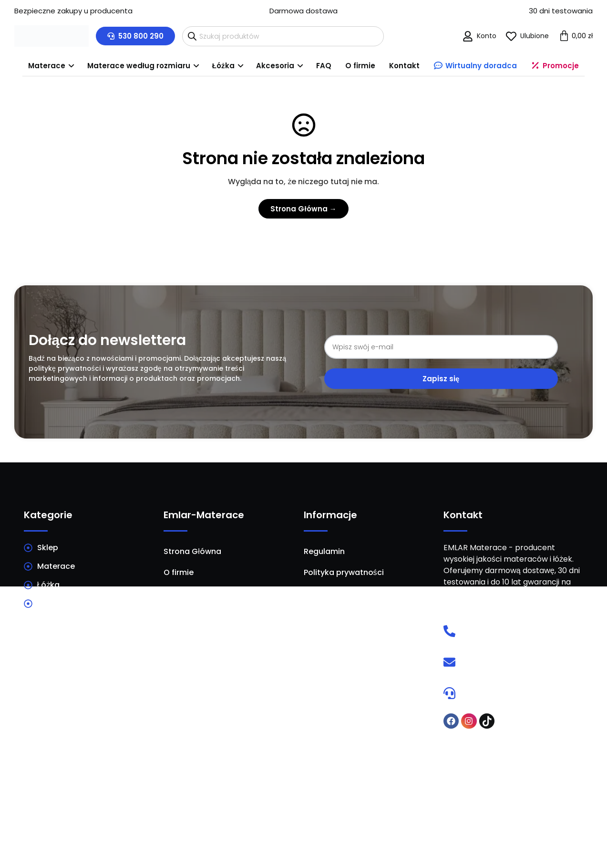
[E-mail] (449, 661)
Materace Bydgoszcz (232, 803)
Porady (177, 592)
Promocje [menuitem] (563, 65)
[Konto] (468, 36)
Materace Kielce (232, 764)
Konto (487, 36)
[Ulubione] (511, 36)
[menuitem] (43, 66)
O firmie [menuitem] (363, 65)
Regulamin (324, 550)
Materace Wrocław (517, 764)
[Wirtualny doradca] (449, 692)
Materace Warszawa (90, 764)
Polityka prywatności (344, 571)
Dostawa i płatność (341, 592)
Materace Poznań (375, 784)
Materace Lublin (90, 803)
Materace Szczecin (375, 803)
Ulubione (535, 36)
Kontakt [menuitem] (409, 65)
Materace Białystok (90, 784)
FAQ (171, 613)
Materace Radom (232, 784)
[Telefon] (449, 630)
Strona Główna (192, 550)
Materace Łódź (517, 784)
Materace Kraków (375, 764)
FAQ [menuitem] (324, 65)
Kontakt (179, 634)
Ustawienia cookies (341, 613)
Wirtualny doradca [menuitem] (481, 65)
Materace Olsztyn (517, 803)
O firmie (179, 571)
